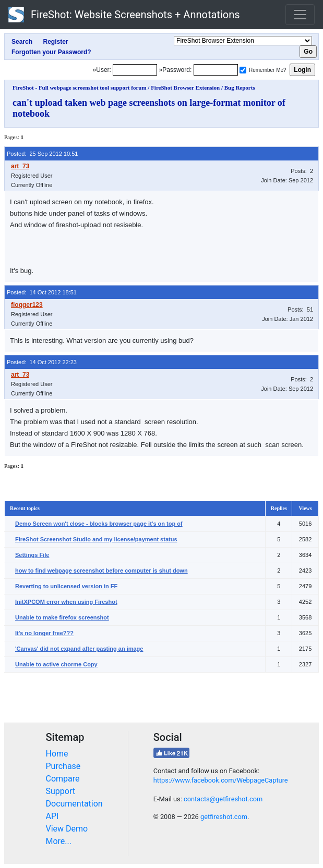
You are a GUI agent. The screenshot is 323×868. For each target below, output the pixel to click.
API (52, 816)
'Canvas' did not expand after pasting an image (79, 649)
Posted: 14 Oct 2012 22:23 (42, 362)
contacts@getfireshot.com (223, 799)
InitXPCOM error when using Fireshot (66, 602)
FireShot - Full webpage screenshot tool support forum (80, 88)
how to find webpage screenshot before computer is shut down (101, 571)
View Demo (67, 829)
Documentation (74, 804)
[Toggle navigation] (300, 15)
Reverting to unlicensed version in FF (66, 586)
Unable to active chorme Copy (56, 664)
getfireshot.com (224, 817)
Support (61, 791)
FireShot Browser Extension (185, 88)
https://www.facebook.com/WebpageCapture (221, 780)
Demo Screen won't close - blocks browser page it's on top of (99, 524)
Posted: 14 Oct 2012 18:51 (42, 292)
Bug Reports (240, 88)
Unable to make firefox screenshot (62, 617)
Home (57, 754)
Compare (63, 779)
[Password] (216, 70)
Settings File (32, 555)
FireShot (124, 15)
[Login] (135, 70)
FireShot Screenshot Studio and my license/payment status (96, 539)
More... (59, 841)
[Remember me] (243, 70)
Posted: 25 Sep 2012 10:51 (42, 154)
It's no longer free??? (44, 633)
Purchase (63, 766)
